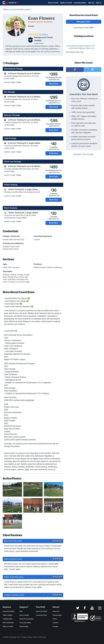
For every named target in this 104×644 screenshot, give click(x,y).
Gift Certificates (8, 623)
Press (55, 619)
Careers (55, 623)
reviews (43, 35)
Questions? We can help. (84, 154)
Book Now (54, 84)
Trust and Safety (25, 623)
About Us (56, 611)
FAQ (21, 611)
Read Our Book (41, 611)
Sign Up (91, 3)
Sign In (99, 3)
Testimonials (24, 626)
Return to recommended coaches (17, 9)
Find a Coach (53, 3)
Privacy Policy (27, 637)
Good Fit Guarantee (27, 619)
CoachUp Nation (80, 3)
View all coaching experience (48, 52)
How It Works (24, 615)
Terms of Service (39, 637)
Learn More (39, 43)
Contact (55, 626)
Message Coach (84, 22)
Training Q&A (8, 619)
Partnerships (57, 615)
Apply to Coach (66, 3)
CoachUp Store (41, 615)
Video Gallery (8, 615)
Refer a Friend (8, 626)
